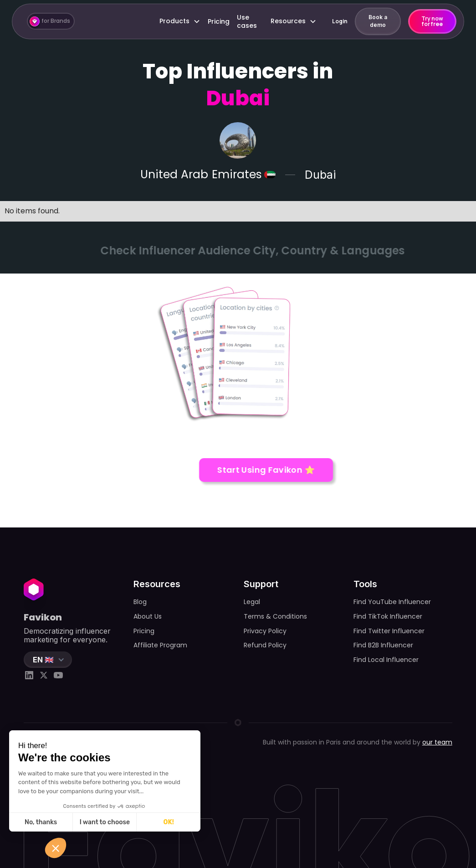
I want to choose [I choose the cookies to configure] (103, 822)
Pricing (219, 21)
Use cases (247, 21)
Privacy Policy (265, 631)
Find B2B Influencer (383, 645)
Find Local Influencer (386, 660)
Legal (252, 602)
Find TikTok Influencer (388, 616)
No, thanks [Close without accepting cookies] (40, 822)
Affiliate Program (160, 645)
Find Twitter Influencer (389, 631)
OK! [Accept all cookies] (167, 822)
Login (340, 21)
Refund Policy (265, 645)
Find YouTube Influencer (392, 602)
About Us (148, 616)
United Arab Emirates (201, 175)
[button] (180, 21)
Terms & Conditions (275, 616)
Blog (140, 602)
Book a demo (378, 21)
